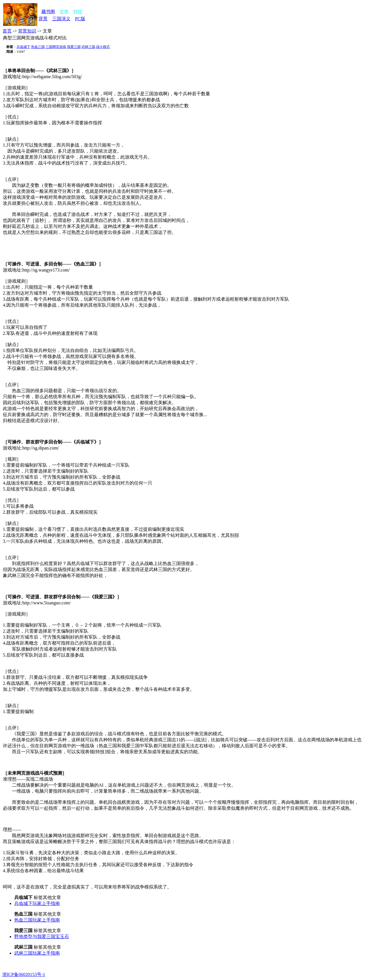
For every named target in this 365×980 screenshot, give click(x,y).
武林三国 (88, 47)
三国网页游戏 (56, 47)
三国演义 (61, 19)
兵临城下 (23, 47)
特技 (78, 12)
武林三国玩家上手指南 (37, 953)
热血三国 (38, 47)
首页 (7, 31)
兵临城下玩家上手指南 (37, 903)
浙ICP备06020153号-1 (24, 974)
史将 (64, 12)
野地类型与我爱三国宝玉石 (42, 937)
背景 (43, 19)
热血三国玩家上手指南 (37, 920)
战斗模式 (103, 47)
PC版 (80, 19)
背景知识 (27, 31)
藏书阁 (48, 12)
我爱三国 (74, 47)
